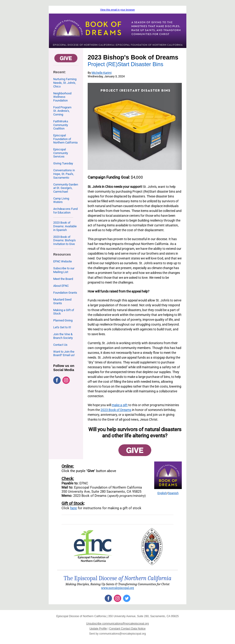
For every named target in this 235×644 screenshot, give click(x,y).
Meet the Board (63, 279)
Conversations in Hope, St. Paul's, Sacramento (64, 174)
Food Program (62, 107)
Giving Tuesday (63, 163)
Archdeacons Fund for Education (65, 211)
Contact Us (60, 345)
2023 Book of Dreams (116, 410)
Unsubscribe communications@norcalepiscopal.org (118, 624)
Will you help (103, 429)
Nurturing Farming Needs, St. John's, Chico (65, 83)
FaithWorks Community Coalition (61, 125)
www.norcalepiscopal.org (118, 588)
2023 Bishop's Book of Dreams (133, 57)
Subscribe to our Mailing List (64, 270)
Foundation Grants (65, 293)
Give (91, 471)
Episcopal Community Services (61, 153)
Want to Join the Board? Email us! (64, 353)
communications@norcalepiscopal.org (123, 634)
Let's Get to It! (62, 327)
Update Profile (98, 629)
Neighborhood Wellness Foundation (62, 97)
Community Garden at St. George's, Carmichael (66, 188)
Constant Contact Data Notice (127, 629)
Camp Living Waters (61, 200)
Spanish (173, 493)
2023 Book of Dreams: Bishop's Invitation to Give (64, 240)
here (74, 508)
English (162, 493)
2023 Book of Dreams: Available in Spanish (65, 226)
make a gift (120, 405)
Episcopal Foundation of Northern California (65, 139)
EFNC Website (63, 261)
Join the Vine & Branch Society (63, 336)
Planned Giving (63, 320)
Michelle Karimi (102, 73)
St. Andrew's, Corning (62, 113)
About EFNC (61, 286)
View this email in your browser (117, 10)
